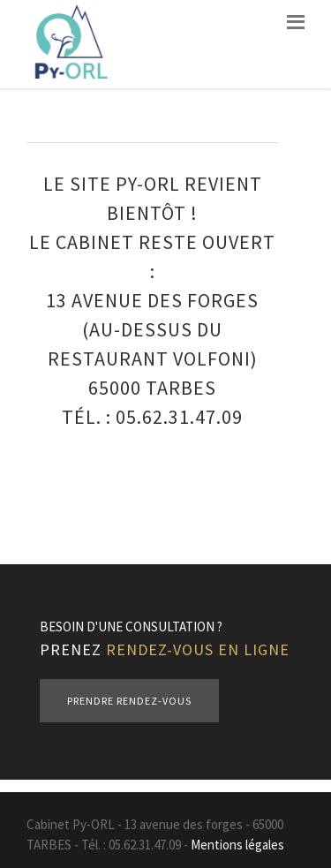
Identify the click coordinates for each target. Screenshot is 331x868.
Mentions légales (237, 845)
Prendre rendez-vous (129, 701)
